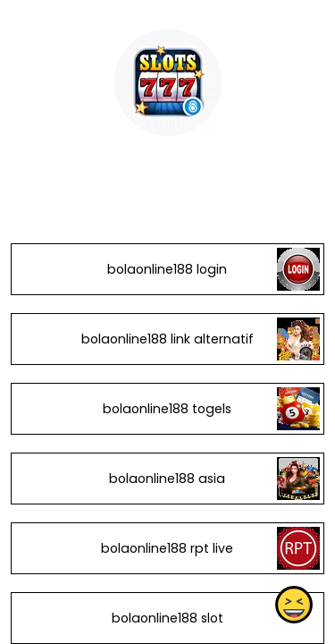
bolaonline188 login (167, 269)
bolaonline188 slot (167, 618)
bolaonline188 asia (167, 479)
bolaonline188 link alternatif (167, 339)
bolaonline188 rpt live (167, 548)
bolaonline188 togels (167, 409)
